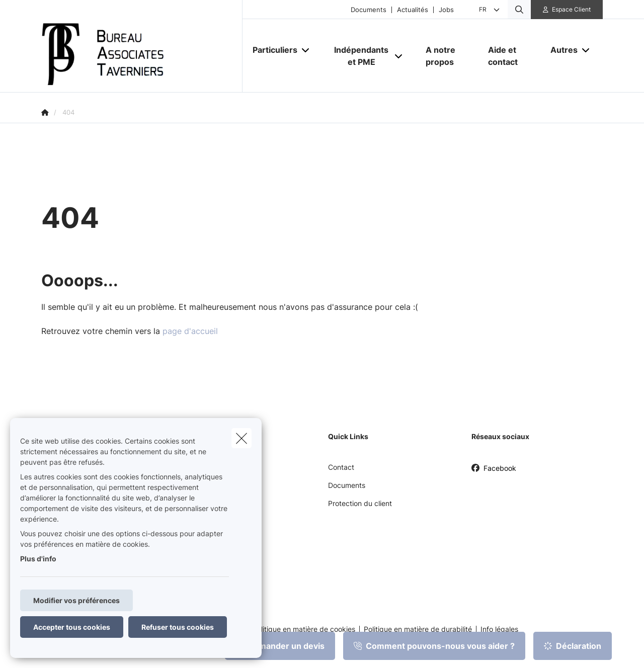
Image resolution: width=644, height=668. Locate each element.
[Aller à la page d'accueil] (142, 46)
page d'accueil (190, 331)
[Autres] (560, 50)
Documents (369, 10)
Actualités (413, 10)
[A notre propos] (447, 56)
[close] (242, 438)
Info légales (499, 629)
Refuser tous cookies (178, 627)
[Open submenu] (306, 50)
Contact (341, 467)
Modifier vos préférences (76, 600)
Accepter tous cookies (72, 627)
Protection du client (360, 503)
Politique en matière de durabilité (418, 629)
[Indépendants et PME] (358, 56)
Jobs (446, 10)
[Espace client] (567, 10)
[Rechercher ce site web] (519, 10)
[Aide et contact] (509, 56)
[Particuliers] (271, 50)
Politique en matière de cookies (304, 629)
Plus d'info (38, 559)
